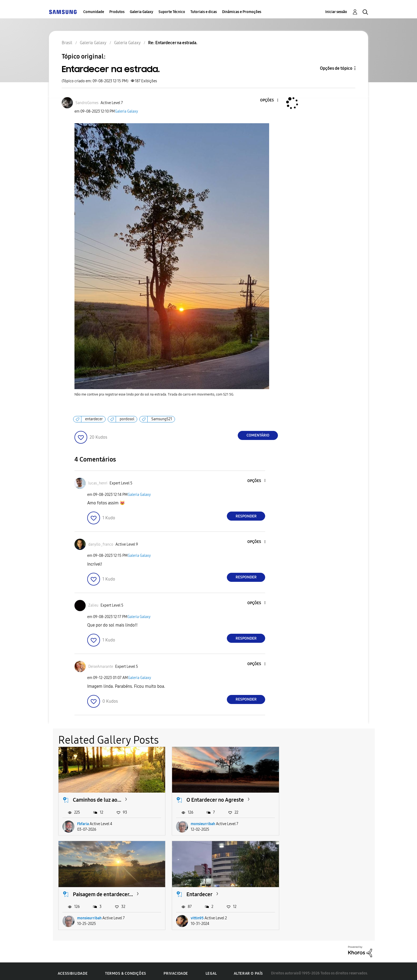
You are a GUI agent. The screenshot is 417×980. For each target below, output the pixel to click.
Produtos (117, 12)
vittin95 (84, 914)
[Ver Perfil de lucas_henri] (98, 483)
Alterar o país (248, 969)
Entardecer (86, 890)
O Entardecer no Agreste (210, 798)
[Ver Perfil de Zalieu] (93, 605)
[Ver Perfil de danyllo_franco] (101, 544)
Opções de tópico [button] (336, 68)
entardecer (94, 419)
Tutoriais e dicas (204, 12)
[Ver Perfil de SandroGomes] (87, 103)
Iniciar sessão (336, 12)
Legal (211, 969)
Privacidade (176, 969)
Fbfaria (83, 822)
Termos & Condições (126, 969)
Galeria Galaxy (141, 12)
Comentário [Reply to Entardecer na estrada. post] (258, 435)
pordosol (127, 419)
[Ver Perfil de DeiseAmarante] (101, 667)
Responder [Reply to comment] (246, 516)
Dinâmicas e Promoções (242, 12)
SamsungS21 (162, 419)
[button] (269, 100)
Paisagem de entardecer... (320, 798)
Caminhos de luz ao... (97, 798)
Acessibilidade (73, 969)
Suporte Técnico (172, 12)
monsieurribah (198, 822)
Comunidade (94, 12)
